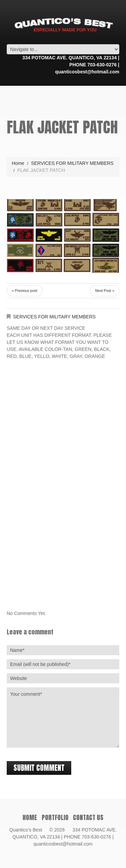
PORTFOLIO (55, 817)
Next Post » (105, 291)
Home (18, 163)
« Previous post (25, 291)
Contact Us (88, 817)
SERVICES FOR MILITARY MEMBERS (72, 163)
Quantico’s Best (29, 830)
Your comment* (63, 718)
